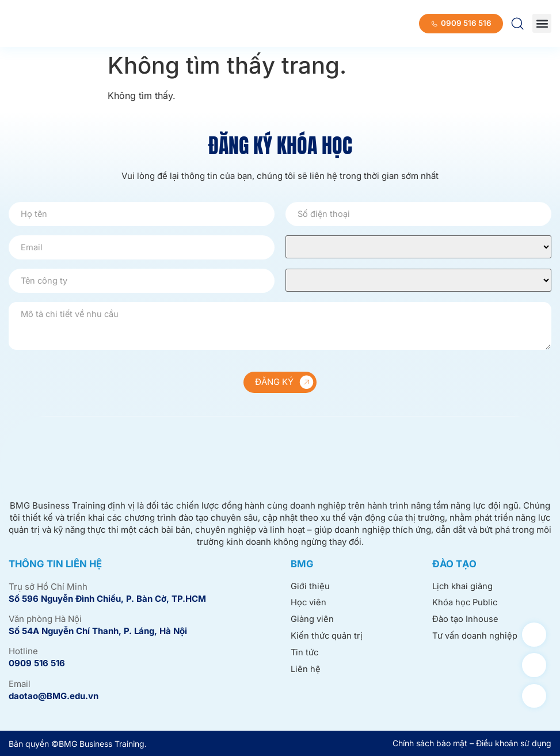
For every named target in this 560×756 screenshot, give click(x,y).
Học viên (309, 603)
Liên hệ (306, 671)
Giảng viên (312, 620)
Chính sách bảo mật (430, 743)
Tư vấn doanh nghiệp (475, 637)
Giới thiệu (310, 587)
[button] (542, 23)
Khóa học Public (466, 603)
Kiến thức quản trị (327, 637)
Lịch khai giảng (463, 587)
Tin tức (305, 654)
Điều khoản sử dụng (514, 743)
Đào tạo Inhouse (465, 620)
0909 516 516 (37, 663)
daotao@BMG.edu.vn (54, 696)
